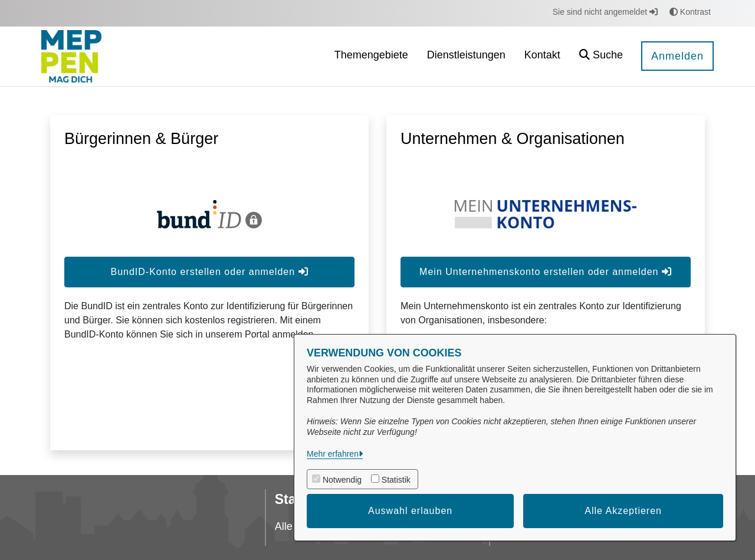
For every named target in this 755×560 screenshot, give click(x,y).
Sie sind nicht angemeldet (605, 12)
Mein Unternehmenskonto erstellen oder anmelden (546, 272)
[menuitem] (371, 56)
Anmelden (677, 56)
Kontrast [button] (690, 12)
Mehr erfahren (333, 454)
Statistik (396, 480)
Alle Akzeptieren (623, 511)
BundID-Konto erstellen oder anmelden (209, 272)
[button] (601, 56)
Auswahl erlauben (410, 511)
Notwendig (342, 480)
